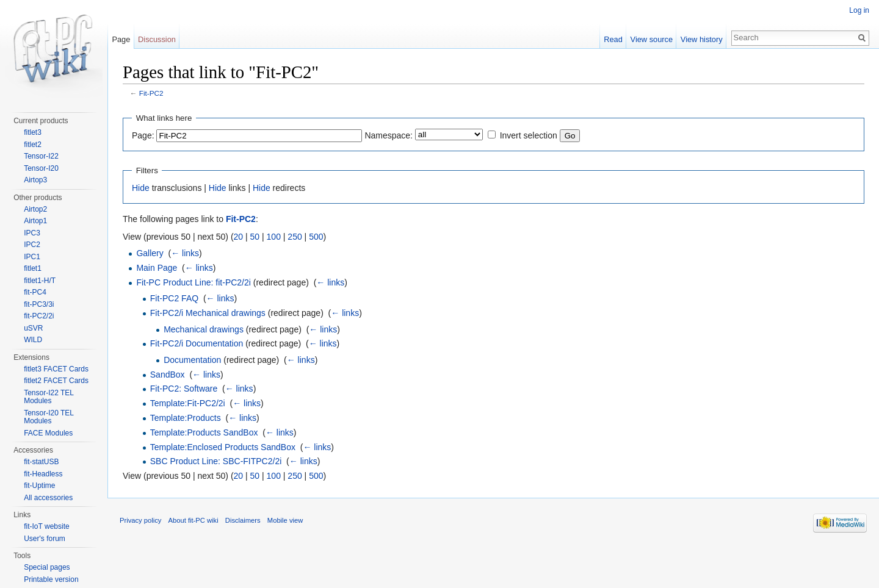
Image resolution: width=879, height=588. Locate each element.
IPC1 (32, 257)
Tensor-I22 (41, 156)
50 (255, 237)
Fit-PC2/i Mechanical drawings (208, 313)
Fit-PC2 (151, 93)
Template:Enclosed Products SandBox (223, 447)
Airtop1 (35, 221)
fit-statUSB (41, 462)
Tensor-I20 (41, 168)
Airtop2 (35, 209)
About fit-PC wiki (194, 520)
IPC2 (32, 245)
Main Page (157, 268)
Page (121, 39)
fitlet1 (33, 268)
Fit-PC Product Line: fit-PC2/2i (194, 282)
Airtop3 (35, 180)
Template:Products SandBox (204, 432)
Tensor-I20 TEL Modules (49, 417)
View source (652, 39)
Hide (141, 188)
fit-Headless (43, 474)
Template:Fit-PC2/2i (188, 403)
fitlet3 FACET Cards (56, 369)
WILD (33, 340)
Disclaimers (243, 520)
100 (274, 237)
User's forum (45, 539)
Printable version (51, 579)
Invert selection (529, 135)
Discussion (157, 39)
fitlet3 (33, 132)
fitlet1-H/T (40, 281)
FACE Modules (48, 433)
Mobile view (285, 520)
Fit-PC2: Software (184, 389)
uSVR (33, 328)
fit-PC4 (35, 292)
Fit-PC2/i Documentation (197, 343)
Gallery (150, 253)
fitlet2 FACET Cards (56, 381)
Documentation (192, 360)
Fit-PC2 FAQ (174, 298)
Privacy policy (140, 520)
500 (316, 237)
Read (613, 39)
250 (295, 237)
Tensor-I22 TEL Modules (49, 397)
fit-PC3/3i (39, 304)
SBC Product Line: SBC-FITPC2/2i (216, 461)
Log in (859, 10)
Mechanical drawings (204, 329)
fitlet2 (33, 145)
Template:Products (186, 418)
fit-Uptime (39, 486)
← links (185, 253)
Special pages (47, 567)
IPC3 (32, 233)
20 (239, 237)
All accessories (48, 498)
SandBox (168, 375)
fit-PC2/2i (39, 316)
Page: (143, 135)
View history (702, 39)
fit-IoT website (46, 526)
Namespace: (389, 135)
